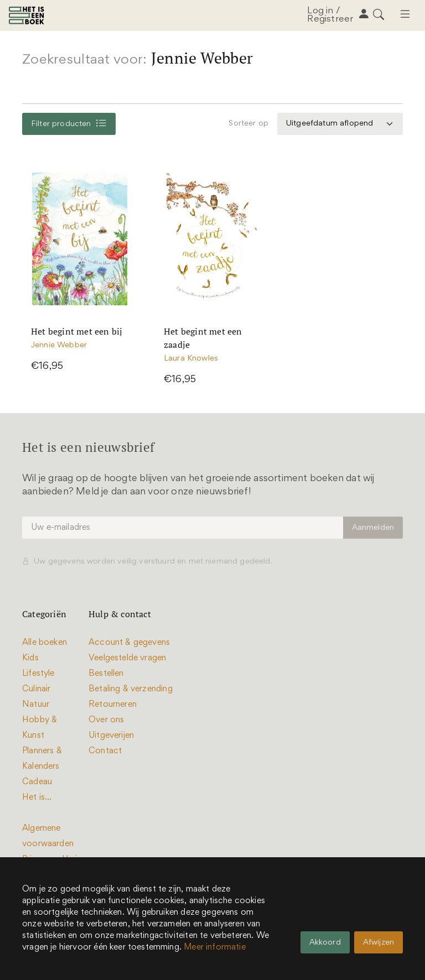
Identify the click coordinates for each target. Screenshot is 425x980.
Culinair (36, 689)
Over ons (106, 720)
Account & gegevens (129, 643)
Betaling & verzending (131, 689)
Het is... (37, 797)
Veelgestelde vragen (127, 658)
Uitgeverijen (111, 736)
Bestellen (106, 674)
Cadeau (37, 782)
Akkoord (325, 943)
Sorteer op (248, 124)
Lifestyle (38, 674)
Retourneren (113, 705)
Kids (30, 658)
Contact (105, 751)
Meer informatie (215, 947)
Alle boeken (45, 643)
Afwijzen (379, 943)
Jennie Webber (59, 346)
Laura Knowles (191, 359)
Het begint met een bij (77, 332)
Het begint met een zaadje (203, 338)
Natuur (36, 705)
